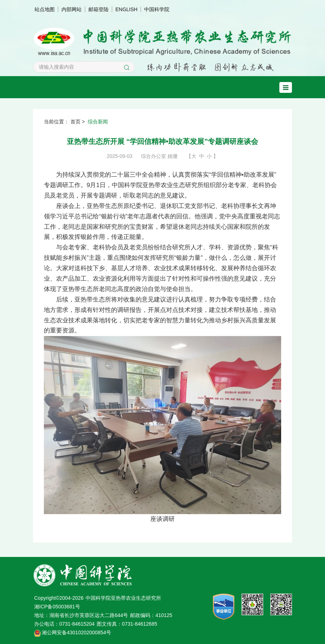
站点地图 (45, 9)
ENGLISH (126, 9)
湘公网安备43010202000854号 (76, 632)
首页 (75, 122)
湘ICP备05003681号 (57, 607)
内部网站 (72, 9)
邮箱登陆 (99, 9)
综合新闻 (98, 122)
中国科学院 (157, 9)
